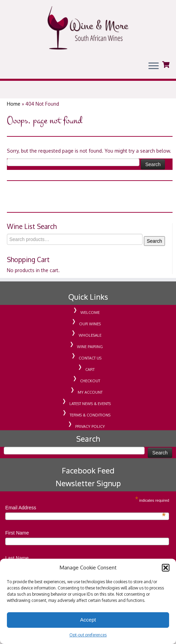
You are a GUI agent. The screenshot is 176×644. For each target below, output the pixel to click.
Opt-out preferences (88, 635)
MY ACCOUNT (90, 398)
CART (90, 375)
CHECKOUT (90, 386)
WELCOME (90, 318)
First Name (17, 538)
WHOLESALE (90, 341)
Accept (88, 620)
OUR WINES (90, 329)
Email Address (85, 514)
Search (154, 247)
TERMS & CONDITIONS (90, 421)
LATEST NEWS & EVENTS (90, 409)
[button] (166, 568)
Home (14, 109)
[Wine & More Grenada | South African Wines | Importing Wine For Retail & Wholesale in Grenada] (88, 28)
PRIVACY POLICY (90, 432)
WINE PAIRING (90, 352)
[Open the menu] (154, 66)
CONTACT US (90, 364)
